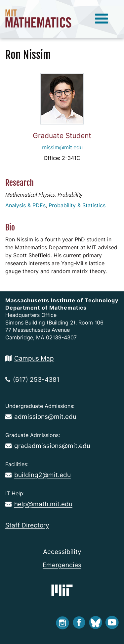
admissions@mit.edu (41, 417)
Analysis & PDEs (25, 205)
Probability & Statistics (77, 205)
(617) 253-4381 (32, 379)
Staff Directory (27, 525)
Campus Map (30, 358)
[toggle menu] (102, 19)
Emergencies (62, 565)
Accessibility (62, 552)
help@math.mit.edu (39, 504)
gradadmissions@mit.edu (48, 446)
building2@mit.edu (38, 475)
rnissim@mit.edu (62, 147)
